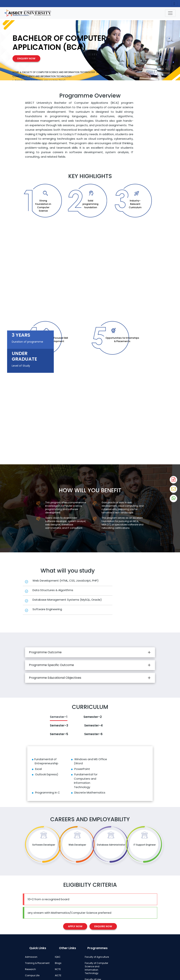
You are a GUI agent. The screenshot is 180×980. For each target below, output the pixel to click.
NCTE (58, 969)
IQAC (58, 957)
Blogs (58, 963)
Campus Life (32, 975)
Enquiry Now (26, 59)
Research (30, 969)
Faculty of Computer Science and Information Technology (59, 72)
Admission (31, 957)
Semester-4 (93, 725)
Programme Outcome (45, 652)
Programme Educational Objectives (55, 678)
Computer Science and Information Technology (42, 76)
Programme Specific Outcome (51, 665)
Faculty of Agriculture (97, 957)
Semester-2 (93, 717)
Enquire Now (103, 926)
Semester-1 (59, 717)
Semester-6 (93, 734)
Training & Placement (37, 963)
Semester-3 (59, 725)
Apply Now (75, 926)
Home (16, 72)
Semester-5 (59, 734)
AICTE (58, 975)
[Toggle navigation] (170, 13)
